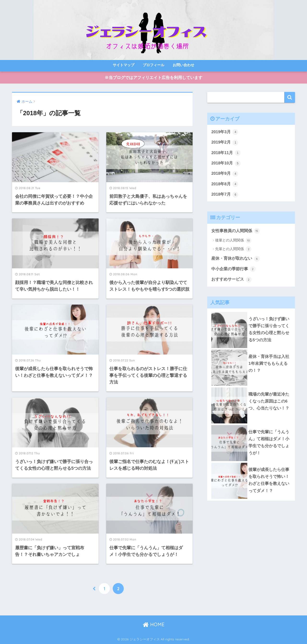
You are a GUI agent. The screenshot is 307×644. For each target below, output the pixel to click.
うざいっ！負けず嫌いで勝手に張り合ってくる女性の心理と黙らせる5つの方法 (269, 329)
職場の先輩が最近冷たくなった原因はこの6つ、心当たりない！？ (269, 401)
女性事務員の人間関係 (236, 231)
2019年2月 (225, 143)
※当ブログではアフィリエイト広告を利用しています (153, 78)
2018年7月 (225, 195)
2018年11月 (226, 153)
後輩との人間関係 (233, 241)
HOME (154, 624)
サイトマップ (124, 65)
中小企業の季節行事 (233, 269)
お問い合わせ (183, 65)
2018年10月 (226, 163)
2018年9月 (225, 174)
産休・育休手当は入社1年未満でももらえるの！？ (269, 364)
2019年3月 (225, 132)
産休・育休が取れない (236, 259)
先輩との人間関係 (233, 249)
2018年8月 (225, 184)
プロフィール (153, 65)
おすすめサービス (231, 280)
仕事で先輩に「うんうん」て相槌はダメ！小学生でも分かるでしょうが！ (269, 442)
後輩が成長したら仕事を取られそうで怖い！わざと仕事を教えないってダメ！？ (269, 480)
